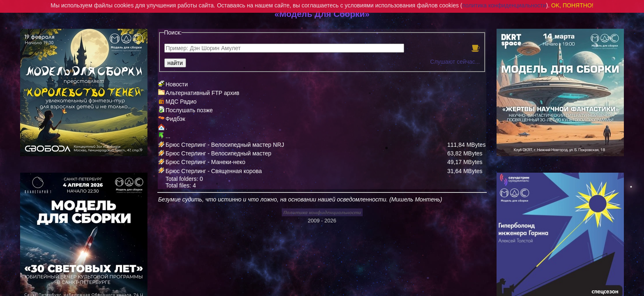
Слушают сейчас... (455, 62)
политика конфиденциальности (504, 5)
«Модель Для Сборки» (322, 14)
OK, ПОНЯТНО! (572, 5)
